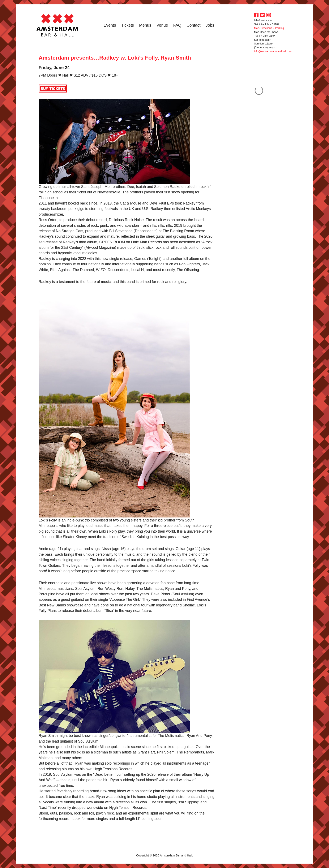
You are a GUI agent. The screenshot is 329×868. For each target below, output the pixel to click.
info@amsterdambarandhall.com (273, 51)
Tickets (128, 25)
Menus (145, 25)
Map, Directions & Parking (269, 28)
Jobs (210, 25)
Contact (194, 25)
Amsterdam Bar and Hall (57, 25)
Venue (162, 25)
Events (110, 25)
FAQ (177, 25)
